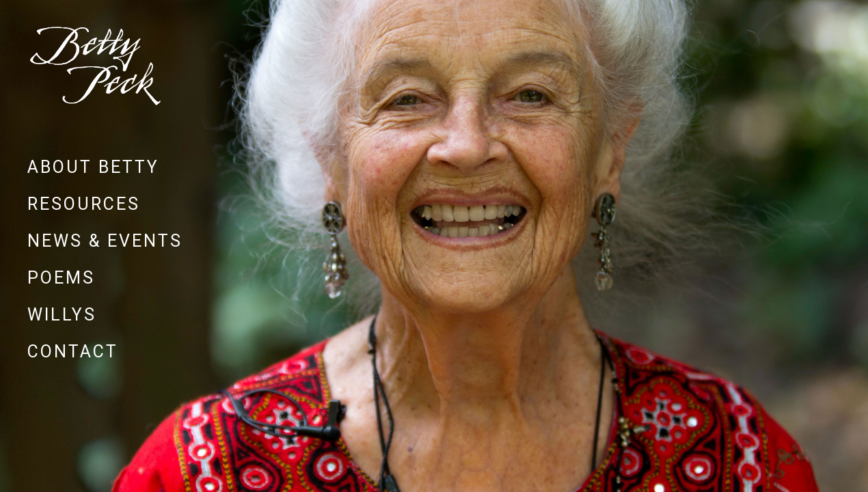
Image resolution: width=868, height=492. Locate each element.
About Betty (93, 167)
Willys (62, 315)
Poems (61, 278)
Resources (84, 204)
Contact (73, 352)
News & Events (105, 241)
